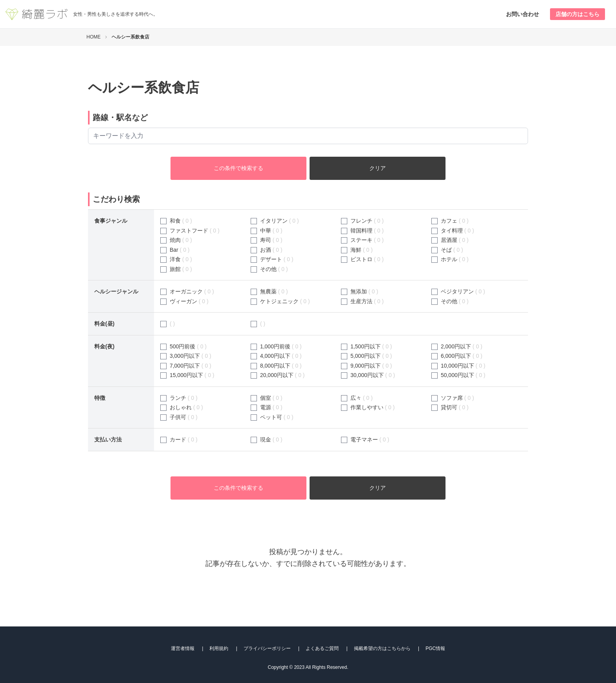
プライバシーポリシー (267, 648)
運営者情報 (183, 648)
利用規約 (219, 648)
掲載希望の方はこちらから (382, 648)
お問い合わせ (522, 14)
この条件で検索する (238, 168)
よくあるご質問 (322, 648)
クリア (378, 168)
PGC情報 (435, 648)
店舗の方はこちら (577, 14)
